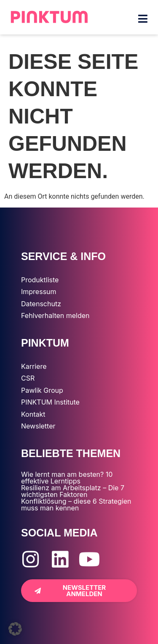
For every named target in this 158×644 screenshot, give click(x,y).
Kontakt (33, 414)
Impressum (39, 292)
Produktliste (40, 280)
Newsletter (38, 426)
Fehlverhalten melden (55, 315)
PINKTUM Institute (50, 402)
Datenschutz (41, 304)
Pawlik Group (42, 390)
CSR (28, 378)
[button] (15, 629)
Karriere (34, 366)
